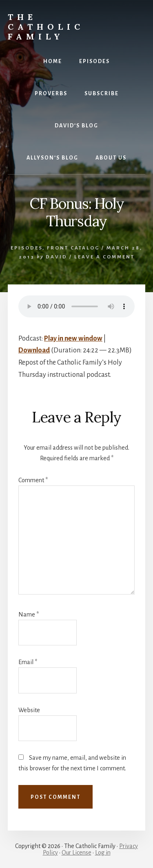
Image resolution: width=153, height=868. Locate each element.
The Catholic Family (46, 27)
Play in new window (73, 339)
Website (29, 710)
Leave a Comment (104, 257)
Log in (103, 853)
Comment (33, 480)
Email (28, 662)
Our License (76, 853)
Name (29, 614)
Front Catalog (73, 248)
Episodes (27, 248)
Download (34, 350)
